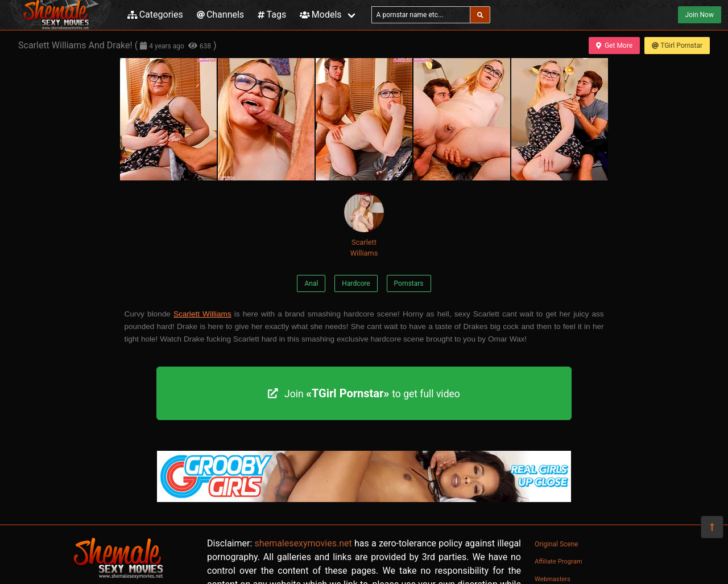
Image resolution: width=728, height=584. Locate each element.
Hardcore (356, 283)
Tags (272, 15)
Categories (155, 15)
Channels (220, 15)
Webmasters (553, 579)
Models (320, 15)
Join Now (700, 15)
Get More (614, 46)
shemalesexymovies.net (303, 543)
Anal (311, 283)
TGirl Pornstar (677, 46)
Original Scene (557, 544)
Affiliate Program (559, 562)
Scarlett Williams (364, 225)
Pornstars (409, 283)
